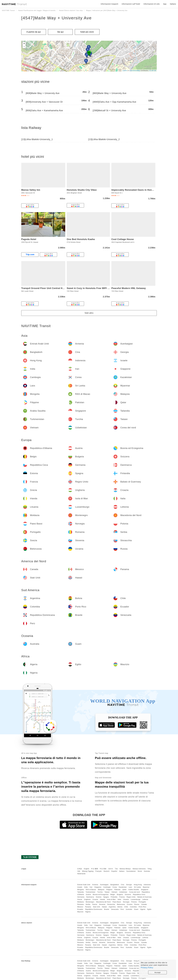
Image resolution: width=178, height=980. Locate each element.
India (86, 887)
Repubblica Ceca (139, 895)
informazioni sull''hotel (131, 4)
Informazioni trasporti (109, 4)
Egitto (149, 909)
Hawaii (104, 907)
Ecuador (80, 909)
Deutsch (107, 871)
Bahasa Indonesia (139, 869)
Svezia (95, 904)
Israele (80, 887)
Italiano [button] (173, 4)
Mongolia (81, 890)
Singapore (145, 890)
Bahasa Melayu (125, 869)
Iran (91, 887)
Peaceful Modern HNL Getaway (129, 288)
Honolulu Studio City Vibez (82, 190)
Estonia (99, 897)
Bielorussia (121, 904)
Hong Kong (138, 885)
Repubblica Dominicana (94, 909)
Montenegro (90, 902)
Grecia (80, 899)
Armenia (95, 885)
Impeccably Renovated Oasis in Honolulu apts (137, 190)
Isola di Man (111, 899)
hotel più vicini (87, 32)
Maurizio (80, 912)
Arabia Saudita (134, 890)
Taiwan (107, 892)
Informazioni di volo (152, 4)
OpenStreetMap (135, 71)
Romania (80, 904)
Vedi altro (89, 313)
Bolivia (120, 907)
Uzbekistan (123, 892)
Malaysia (101, 890)
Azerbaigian (104, 885)
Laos (130, 887)
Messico (80, 907)
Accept (158, 972)
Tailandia (80, 892)
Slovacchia (111, 904)
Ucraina (130, 904)
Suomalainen (131, 871)
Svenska (147, 871)
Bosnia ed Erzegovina (101, 895)
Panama (88, 907)
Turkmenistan (90, 892)
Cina (123, 885)
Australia (129, 909)
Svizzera (128, 895)
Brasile (107, 909)
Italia (119, 899)
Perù (122, 909)
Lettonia (145, 899)
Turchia (100, 892)
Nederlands (81, 874)
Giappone (98, 887)
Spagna (106, 897)
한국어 (111, 869)
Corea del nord (134, 892)
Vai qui (60, 32)
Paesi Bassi (117, 902)
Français (99, 871)
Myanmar (146, 887)
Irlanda (102, 899)
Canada (144, 904)
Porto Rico (142, 907)
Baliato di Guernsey (145, 897)
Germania (81, 897)
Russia (137, 904)
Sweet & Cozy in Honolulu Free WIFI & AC (90, 288)
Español (114, 871)
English (87, 869)
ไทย (116, 869)
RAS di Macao (91, 890)
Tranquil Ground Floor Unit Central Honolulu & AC (49, 288)
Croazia (95, 899)
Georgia (129, 885)
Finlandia (114, 897)
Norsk (140, 871)
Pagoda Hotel (29, 239)
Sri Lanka (138, 887)
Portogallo (142, 902)
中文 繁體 (94, 869)
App (165, 4)
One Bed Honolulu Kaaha (81, 239)
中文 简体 (103, 869)
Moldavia (80, 902)
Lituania (126, 899)
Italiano (122, 871)
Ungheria (87, 899)
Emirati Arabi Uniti (84, 885)
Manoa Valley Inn (31, 190)
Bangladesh (115, 885)
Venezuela (115, 909)
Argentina (112, 907)
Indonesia (147, 885)
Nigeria (88, 912)
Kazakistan (123, 887)
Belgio (113, 895)
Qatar (125, 890)
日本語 (80, 869)
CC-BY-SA (153, 71)
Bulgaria (120, 895)
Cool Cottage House (123, 239)
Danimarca (90, 897)
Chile (126, 907)
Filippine (109, 890)
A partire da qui (34, 32)
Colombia (133, 907)
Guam (136, 909)
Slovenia (102, 904)
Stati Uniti (96, 907)
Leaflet (125, 71)
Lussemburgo (136, 899)
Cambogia (107, 887)
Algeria (143, 909)
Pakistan (117, 890)
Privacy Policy (147, 967)
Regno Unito (131, 897)
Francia (122, 897)
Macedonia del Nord (103, 902)
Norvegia (126, 902)
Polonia (134, 902)
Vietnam (114, 892)
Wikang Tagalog (88, 871)
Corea (115, 887)
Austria (88, 895)
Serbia (88, 904)
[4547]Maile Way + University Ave (56, 18)
